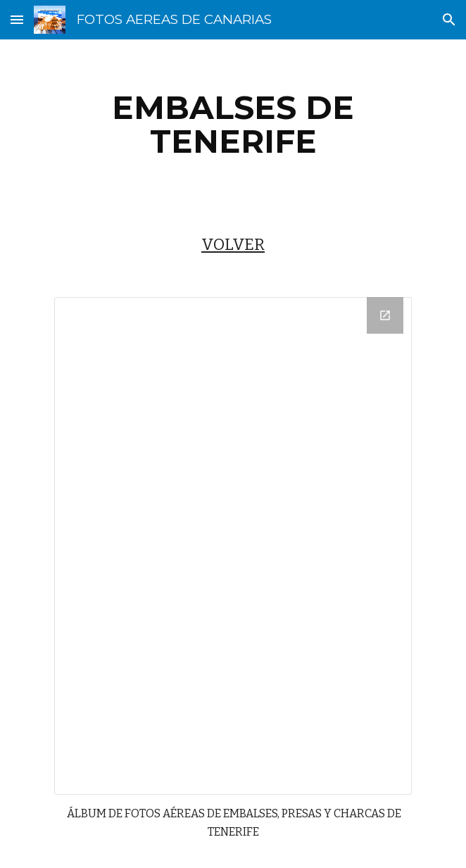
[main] (233, 125)
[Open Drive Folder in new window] (385, 315)
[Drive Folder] (233, 546)
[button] (17, 19)
